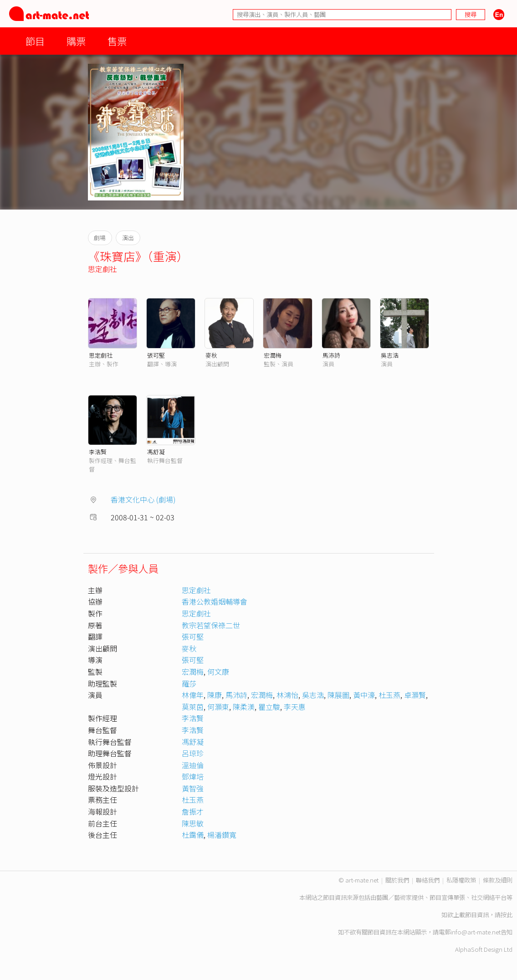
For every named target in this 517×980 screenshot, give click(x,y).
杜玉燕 (389, 695)
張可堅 (156, 355)
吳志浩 (390, 355)
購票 (76, 41)
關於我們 (397, 880)
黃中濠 (364, 695)
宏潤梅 (273, 355)
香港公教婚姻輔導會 (215, 601)
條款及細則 (498, 880)
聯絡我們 (428, 880)
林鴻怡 (287, 695)
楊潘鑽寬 (222, 835)
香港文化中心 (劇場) (143, 499)
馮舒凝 (156, 452)
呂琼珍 (193, 753)
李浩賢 (98, 452)
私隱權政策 (461, 880)
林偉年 (193, 695)
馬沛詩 (331, 355)
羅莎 (189, 683)
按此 (507, 915)
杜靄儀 (193, 835)
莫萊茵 (193, 707)
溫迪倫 (193, 765)
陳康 (215, 695)
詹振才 (193, 811)
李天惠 (295, 707)
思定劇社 (102, 269)
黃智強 (193, 788)
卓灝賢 (415, 695)
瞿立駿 (269, 707)
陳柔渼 (244, 707)
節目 (35, 41)
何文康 (218, 672)
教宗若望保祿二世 (211, 625)
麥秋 (211, 355)
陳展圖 (338, 695)
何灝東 (218, 707)
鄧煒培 (193, 776)
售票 (117, 41)
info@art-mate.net (476, 932)
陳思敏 (193, 823)
